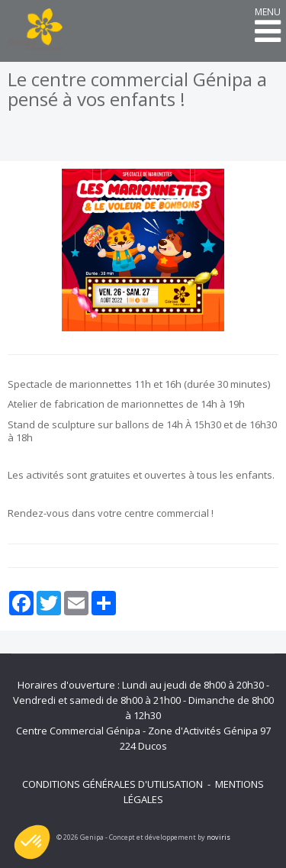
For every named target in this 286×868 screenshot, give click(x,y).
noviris (219, 837)
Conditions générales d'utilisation (112, 784)
